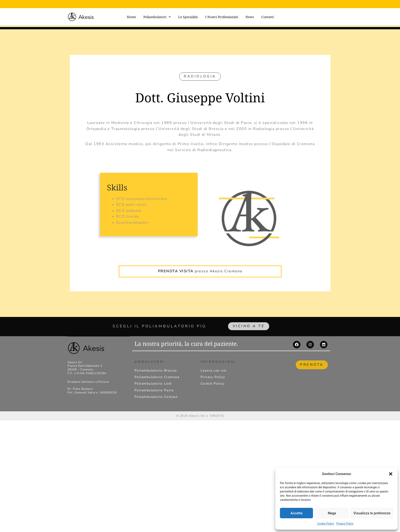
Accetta (296, 513)
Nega (332, 513)
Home (131, 17)
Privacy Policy (345, 524)
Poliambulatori (157, 17)
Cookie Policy (326, 524)
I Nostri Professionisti (222, 17)
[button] (391, 474)
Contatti (267, 17)
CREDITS (217, 417)
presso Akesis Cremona (200, 266)
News (250, 17)
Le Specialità (188, 17)
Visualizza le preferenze (372, 513)
